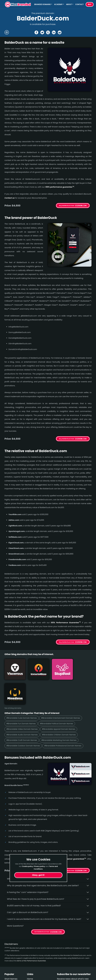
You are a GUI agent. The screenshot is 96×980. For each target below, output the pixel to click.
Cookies (31, 976)
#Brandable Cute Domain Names (22, 692)
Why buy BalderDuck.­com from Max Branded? (30, 853)
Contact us (10, 198)
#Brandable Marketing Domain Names (60, 714)
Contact (79, 4)
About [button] (69, 4)
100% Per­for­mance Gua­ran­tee (66, 623)
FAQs (29, 962)
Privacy (31, 971)
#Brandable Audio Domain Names (22, 709)
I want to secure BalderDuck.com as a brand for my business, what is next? (44, 894)
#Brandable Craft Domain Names (22, 714)
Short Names (11, 953)
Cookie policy (27, 866)
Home (30, 953)
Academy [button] (58, 4)
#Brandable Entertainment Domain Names (62, 692)
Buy (90, 4)
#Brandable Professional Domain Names (64, 720)
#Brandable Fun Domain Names (21, 698)
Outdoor (9, 971)
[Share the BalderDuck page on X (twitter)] (42, 32)
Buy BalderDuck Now (67, 206)
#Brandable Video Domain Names (22, 703)
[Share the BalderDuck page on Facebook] (36, 32)
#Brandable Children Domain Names (60, 709)
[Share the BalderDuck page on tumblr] (48, 32)
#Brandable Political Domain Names (58, 698)
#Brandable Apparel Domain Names (60, 703)
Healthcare (10, 958)
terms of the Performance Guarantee (31, 935)
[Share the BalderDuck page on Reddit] (60, 32)
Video (7, 967)
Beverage (9, 962)
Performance (11, 976)
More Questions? (15, 900)
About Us (31, 958)
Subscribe (85, 963)
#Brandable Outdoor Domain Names (24, 720)
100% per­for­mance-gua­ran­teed (70, 833)
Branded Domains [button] (42, 4)
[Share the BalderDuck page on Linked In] (54, 32)
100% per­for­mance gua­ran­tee (60, 187)
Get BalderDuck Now (67, 845)
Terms (30, 967)
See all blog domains (13, 682)
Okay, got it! (38, 875)
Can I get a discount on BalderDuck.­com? (28, 887)
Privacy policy (39, 866)
